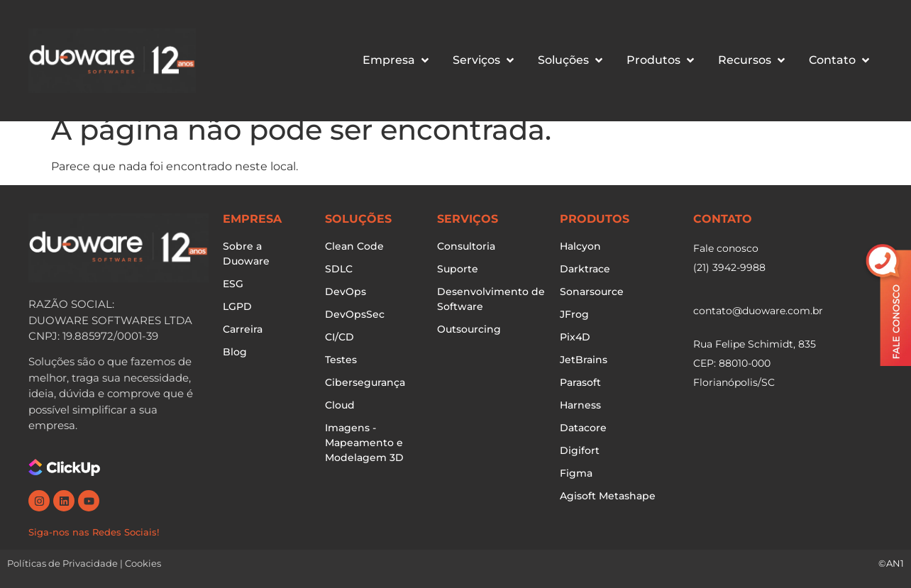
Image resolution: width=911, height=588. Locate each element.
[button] (397, 60)
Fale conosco (726, 248)
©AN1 (891, 563)
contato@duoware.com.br (758, 311)
